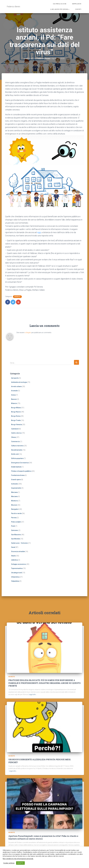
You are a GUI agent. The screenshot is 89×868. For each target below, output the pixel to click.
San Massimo (16, 534)
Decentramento (17, 450)
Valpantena (15, 581)
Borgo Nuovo (16, 412)
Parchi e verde (16, 513)
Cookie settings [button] (9, 863)
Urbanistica (15, 577)
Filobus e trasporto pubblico (21, 471)
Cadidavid (15, 429)
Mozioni (14, 505)
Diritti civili (15, 454)
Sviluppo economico (19, 564)
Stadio (14, 556)
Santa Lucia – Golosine (19, 543)
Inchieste (17, 297)
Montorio (15, 501)
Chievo (14, 437)
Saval (13, 547)
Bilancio (14, 403)
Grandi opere (16, 479)
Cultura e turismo (17, 446)
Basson (14, 399)
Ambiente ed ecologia (19, 382)
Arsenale (14, 391)
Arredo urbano (16, 386)
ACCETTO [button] (20, 863)
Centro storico (16, 433)
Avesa (13, 395)
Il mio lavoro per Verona (60, 9)
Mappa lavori (77, 4)
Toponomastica (17, 568)
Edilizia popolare (17, 458)
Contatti (78, 9)
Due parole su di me (60, 4)
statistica (14, 560)
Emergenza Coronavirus (20, 463)
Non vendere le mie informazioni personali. (18, 859)
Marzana (14, 492)
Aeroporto (15, 378)
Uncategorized (17, 573)
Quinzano (15, 530)
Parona (14, 518)
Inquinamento (16, 488)
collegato (28, 333)
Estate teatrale (16, 467)
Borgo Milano (16, 408)
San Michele (16, 539)
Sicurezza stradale (18, 551)
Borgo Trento (16, 420)
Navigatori (15, 509)
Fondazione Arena (18, 475)
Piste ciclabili (16, 522)
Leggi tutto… (33, 690)
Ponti (13, 526)
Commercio (15, 441)
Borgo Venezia (17, 425)
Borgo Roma (16, 416)
